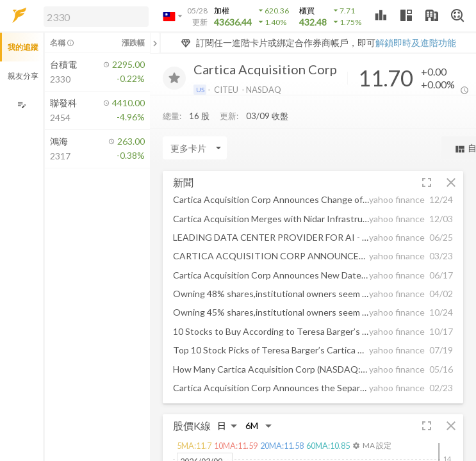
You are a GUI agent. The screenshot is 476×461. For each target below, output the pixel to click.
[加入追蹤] (174, 78)
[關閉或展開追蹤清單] (155, 43)
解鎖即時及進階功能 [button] (416, 43)
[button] (94, 16)
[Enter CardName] (195, 148)
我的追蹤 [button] (23, 47)
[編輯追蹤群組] (21, 105)
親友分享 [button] (23, 76)
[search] (96, 17)
